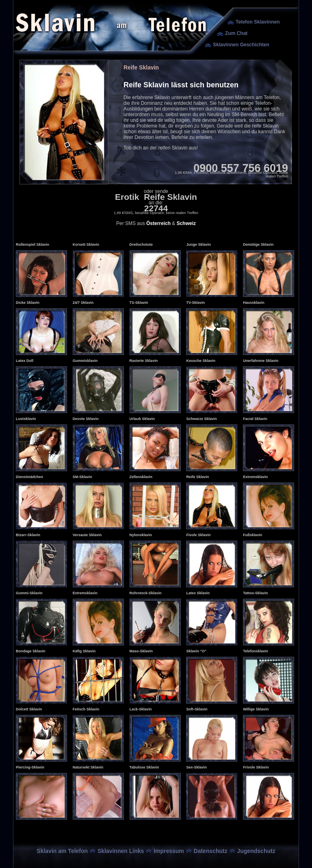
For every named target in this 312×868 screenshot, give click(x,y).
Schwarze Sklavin (201, 419)
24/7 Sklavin (83, 303)
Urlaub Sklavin (142, 419)
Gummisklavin (85, 361)
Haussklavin (254, 303)
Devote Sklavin (86, 419)
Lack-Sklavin (141, 709)
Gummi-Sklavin (29, 593)
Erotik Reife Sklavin (156, 197)
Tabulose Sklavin (144, 767)
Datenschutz (211, 851)
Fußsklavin (252, 535)
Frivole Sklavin (256, 767)
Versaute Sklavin (87, 535)
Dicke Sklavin (28, 303)
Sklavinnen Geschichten (241, 45)
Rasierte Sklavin (144, 361)
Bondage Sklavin (31, 651)
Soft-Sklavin (197, 709)
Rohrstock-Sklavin (146, 593)
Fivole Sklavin (198, 535)
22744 (156, 208)
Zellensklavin (141, 477)
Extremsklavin (255, 477)
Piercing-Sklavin (30, 767)
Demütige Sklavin (258, 245)
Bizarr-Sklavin (28, 535)
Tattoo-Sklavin (255, 593)
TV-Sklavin (195, 303)
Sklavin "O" (196, 651)
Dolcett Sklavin (29, 709)
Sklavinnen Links (121, 851)
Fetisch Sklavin (86, 709)
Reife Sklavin (197, 477)
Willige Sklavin (256, 709)
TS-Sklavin (139, 303)
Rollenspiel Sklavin (32, 245)
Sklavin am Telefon (62, 851)
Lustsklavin (26, 419)
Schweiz (186, 223)
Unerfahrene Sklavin (261, 361)
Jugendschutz (256, 851)
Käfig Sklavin (84, 651)
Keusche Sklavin (201, 361)
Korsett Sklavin (86, 245)
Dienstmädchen (29, 477)
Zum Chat (236, 33)
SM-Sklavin (82, 477)
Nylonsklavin (141, 535)
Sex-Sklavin (196, 767)
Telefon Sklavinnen (258, 22)
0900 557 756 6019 (241, 168)
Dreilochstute (141, 245)
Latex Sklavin (198, 593)
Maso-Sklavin (141, 651)
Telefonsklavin (256, 651)
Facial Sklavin (255, 419)
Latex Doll (25, 361)
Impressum (169, 851)
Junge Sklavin (198, 245)
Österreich (158, 223)
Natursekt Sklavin (88, 767)
